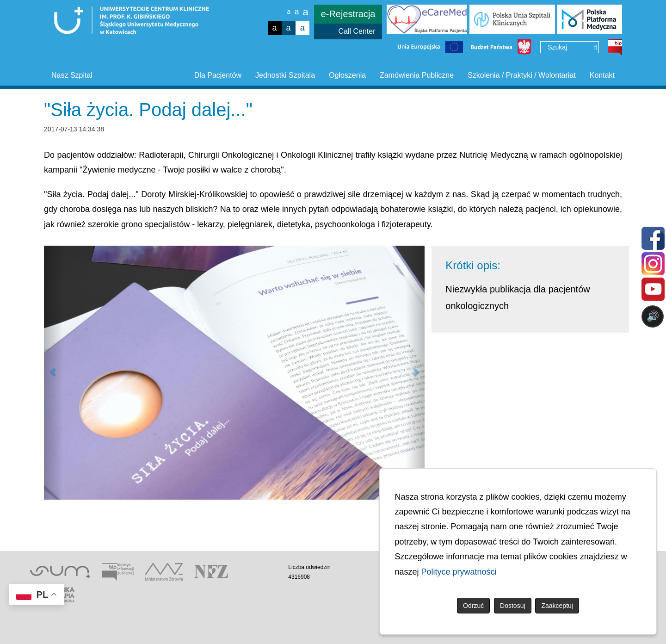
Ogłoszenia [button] (347, 75)
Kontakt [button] (602, 75)
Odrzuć (473, 606)
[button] (53, 373)
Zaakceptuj (557, 606)
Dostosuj (512, 606)
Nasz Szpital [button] (72, 75)
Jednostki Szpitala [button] (285, 75)
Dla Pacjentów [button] (218, 75)
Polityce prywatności (459, 572)
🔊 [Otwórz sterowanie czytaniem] (653, 316)
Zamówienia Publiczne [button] (417, 75)
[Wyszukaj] (596, 48)
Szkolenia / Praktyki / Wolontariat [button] (522, 75)
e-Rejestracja (348, 14)
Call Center (357, 31)
